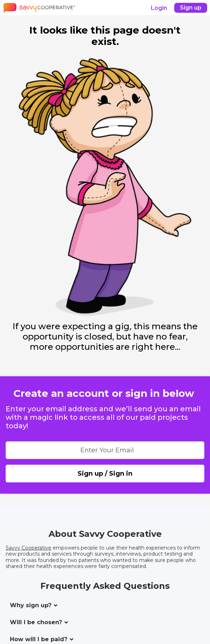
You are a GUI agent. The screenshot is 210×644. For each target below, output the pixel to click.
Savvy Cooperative (29, 548)
